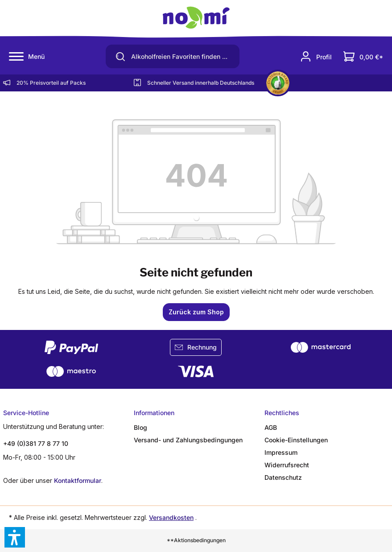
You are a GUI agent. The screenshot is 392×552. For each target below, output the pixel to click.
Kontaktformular (78, 480)
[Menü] (27, 57)
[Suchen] (117, 56)
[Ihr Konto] (316, 56)
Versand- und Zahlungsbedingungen (188, 440)
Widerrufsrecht (287, 465)
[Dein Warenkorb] (363, 56)
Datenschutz (283, 477)
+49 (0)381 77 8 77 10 (36, 443)
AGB (271, 427)
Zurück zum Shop (196, 312)
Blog (140, 427)
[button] (15, 537)
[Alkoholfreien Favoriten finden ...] (183, 57)
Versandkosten (171, 517)
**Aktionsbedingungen (196, 540)
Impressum (281, 452)
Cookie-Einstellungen (296, 440)
